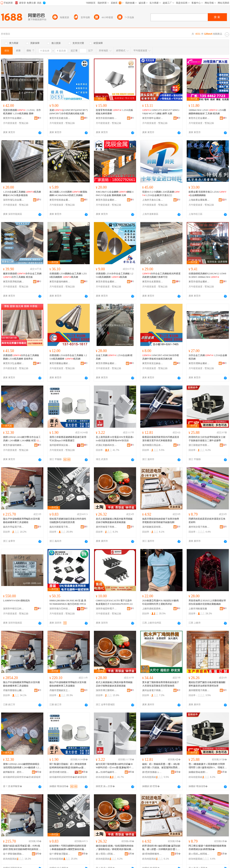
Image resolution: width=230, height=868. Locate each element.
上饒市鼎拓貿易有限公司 (153, 609)
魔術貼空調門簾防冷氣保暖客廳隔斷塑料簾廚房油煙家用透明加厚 (207, 684)
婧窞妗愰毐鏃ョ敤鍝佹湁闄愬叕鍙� (153, 772)
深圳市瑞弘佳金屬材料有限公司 (14, 200)
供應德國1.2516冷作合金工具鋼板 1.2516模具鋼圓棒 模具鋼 (115, 275)
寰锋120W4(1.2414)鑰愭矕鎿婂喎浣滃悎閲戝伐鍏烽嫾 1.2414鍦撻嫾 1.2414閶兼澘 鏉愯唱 (22, 766)
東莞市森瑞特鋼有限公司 (60, 282)
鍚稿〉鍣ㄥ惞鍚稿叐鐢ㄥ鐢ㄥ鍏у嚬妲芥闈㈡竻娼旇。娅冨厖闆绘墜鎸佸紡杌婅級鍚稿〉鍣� (161, 766)
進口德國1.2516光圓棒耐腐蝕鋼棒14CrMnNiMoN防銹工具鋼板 (68, 194)
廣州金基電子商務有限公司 (153, 690)
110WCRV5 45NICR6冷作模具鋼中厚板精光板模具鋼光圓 (161, 357)
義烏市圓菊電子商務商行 (60, 527)
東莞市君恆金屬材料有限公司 (106, 282)
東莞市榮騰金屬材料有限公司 (60, 363)
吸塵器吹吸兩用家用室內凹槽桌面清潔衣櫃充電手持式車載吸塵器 (161, 439)
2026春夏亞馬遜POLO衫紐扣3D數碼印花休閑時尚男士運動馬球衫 (160, 602)
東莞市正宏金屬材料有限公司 (199, 118)
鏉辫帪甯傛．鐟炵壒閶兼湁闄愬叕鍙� (14, 772)
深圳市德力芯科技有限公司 (60, 609)
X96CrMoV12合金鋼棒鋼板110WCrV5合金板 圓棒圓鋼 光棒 (115, 194)
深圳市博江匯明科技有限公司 (106, 690)
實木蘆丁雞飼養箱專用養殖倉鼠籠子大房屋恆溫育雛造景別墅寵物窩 (161, 684)
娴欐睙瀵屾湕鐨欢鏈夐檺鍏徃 (199, 772)
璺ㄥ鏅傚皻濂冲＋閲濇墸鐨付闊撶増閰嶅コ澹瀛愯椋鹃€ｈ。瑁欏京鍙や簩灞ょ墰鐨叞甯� (208, 766)
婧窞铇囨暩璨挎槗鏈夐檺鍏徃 (153, 854)
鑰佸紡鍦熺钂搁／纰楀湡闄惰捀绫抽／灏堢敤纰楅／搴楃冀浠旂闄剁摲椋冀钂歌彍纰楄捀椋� (115, 848)
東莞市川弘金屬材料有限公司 (14, 363)
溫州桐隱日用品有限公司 (153, 445)
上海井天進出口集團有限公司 (153, 200)
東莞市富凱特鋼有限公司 (106, 118)
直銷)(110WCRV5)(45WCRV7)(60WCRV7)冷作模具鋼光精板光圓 (69, 112)
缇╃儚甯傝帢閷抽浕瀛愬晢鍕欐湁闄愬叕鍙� (14, 854)
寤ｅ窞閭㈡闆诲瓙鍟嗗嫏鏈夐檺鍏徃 (106, 854)
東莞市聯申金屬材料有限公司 (153, 118)
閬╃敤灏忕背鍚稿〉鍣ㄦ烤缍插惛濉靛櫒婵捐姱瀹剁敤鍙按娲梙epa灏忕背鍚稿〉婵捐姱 (68, 766)
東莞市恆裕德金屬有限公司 (60, 200)
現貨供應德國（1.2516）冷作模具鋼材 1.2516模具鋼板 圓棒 (22, 112)
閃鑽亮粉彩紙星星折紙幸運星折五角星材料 (207, 521)
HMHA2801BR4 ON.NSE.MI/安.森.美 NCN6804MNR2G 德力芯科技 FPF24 (68, 602)
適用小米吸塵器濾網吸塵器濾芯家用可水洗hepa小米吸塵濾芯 (68, 439)
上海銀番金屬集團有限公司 (199, 200)
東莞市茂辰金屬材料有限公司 (106, 200)
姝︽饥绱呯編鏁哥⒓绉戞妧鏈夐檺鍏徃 (106, 772)
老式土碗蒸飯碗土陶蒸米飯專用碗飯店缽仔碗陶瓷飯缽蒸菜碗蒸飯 (114, 521)
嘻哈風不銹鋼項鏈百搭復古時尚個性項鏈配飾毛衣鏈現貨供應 (68, 521)
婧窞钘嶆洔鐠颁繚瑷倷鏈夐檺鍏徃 (60, 772)
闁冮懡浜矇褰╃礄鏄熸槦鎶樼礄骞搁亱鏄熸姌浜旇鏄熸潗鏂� (207, 848)
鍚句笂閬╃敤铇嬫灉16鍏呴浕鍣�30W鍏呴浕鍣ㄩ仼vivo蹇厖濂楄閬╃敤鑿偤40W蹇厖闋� (115, 766)
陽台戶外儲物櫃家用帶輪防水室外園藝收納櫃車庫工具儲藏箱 (21, 521)
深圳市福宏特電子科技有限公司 (106, 609)
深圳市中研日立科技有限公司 (14, 609)
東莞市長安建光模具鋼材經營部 (60, 118)
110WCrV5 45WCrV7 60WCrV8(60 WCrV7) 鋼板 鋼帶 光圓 (161, 112)
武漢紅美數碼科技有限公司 (106, 445)
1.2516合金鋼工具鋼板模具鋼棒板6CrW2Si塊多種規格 (22, 194)
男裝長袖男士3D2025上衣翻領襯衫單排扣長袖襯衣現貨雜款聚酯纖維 (207, 602)
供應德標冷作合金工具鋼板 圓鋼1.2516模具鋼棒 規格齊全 (21, 357)
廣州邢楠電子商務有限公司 (106, 527)
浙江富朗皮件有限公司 (199, 445)
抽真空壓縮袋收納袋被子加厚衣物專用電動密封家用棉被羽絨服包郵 (161, 521)
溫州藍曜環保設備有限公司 (60, 445)
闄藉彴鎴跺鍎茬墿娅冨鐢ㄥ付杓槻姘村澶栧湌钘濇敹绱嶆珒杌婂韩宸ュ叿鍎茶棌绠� (22, 848)
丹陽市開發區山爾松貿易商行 (14, 690)
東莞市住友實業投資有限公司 (153, 282)
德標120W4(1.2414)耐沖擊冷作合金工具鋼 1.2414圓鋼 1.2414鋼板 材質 (22, 439)
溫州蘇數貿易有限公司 (153, 527)
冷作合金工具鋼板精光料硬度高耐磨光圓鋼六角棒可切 (161, 275)
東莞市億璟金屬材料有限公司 (199, 282)
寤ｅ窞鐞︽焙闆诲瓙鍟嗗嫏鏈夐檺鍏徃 (199, 854)
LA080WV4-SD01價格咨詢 (16, 601)
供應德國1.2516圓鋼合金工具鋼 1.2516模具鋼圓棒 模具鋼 (68, 275)
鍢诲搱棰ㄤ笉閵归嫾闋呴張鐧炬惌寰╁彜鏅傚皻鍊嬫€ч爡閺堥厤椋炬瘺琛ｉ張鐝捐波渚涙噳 (68, 848)
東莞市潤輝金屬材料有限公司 (106, 363)
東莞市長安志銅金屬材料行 (153, 363)
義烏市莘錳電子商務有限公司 (14, 527)
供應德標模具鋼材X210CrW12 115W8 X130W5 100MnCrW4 (207, 275)
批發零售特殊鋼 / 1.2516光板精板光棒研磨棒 (114, 112)
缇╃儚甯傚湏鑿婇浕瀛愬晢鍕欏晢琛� (60, 854)
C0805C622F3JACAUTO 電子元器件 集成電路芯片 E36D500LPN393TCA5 (114, 602)
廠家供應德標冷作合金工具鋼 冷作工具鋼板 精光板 (22, 275)
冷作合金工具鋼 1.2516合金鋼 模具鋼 (208, 357)
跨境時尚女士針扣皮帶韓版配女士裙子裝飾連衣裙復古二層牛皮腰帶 (207, 439)
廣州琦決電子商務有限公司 (199, 527)
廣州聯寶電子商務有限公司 (199, 690)
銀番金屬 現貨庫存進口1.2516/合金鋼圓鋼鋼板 (207, 194)
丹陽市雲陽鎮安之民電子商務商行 (60, 690)
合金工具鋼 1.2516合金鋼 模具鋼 (114, 357)
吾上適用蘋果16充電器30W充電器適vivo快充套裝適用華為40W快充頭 (115, 439)
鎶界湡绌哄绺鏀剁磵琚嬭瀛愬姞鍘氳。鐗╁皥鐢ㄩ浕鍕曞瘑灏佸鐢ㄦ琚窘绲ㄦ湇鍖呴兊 (161, 848)
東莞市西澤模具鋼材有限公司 (14, 282)
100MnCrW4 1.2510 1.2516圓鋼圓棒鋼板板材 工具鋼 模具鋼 (207, 112)
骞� (38, 772)
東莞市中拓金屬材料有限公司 (14, 118)
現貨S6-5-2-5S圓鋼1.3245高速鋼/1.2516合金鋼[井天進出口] (161, 194)
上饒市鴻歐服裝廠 (198, 609)
